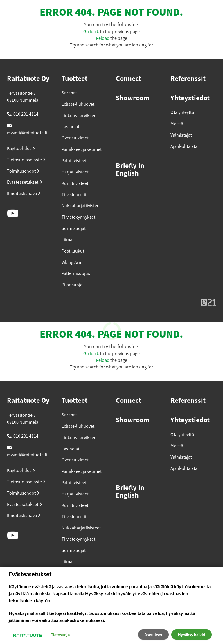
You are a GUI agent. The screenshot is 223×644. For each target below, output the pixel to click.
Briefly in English (130, 170)
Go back (91, 32)
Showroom (133, 98)
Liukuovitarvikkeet (80, 116)
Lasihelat (70, 127)
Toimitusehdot (23, 171)
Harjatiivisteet (75, 172)
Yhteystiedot (190, 98)
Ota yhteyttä (182, 112)
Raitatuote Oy (28, 79)
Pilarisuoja (72, 285)
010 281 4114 (26, 114)
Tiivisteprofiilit (76, 195)
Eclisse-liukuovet (78, 104)
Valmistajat (181, 135)
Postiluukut (73, 251)
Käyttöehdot (21, 149)
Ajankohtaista (184, 146)
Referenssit (188, 79)
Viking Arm (72, 262)
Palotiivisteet (74, 161)
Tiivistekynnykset (78, 217)
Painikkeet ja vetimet (82, 149)
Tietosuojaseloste (26, 160)
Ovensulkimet (75, 138)
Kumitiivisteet (75, 183)
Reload (103, 38)
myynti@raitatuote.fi (27, 133)
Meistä (177, 124)
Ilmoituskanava (24, 194)
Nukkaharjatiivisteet (81, 206)
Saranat (69, 93)
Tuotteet (74, 79)
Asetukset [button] (153, 635)
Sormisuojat (74, 228)
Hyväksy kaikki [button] (191, 635)
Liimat (68, 240)
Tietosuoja (60, 635)
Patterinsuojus (76, 273)
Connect (128, 79)
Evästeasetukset (25, 182)
